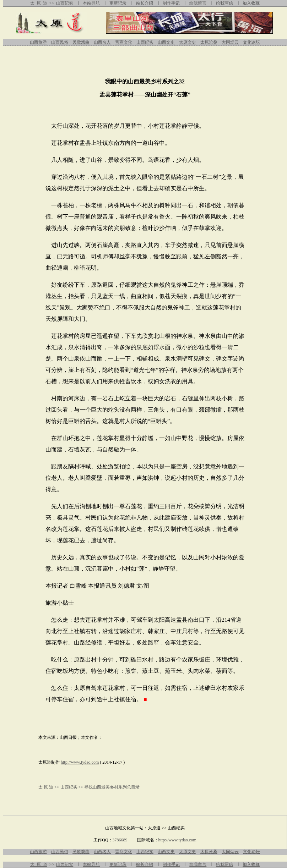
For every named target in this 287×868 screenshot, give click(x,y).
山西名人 (102, 42)
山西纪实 (65, 3)
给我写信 (224, 3)
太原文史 (188, 42)
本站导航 (91, 3)
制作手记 (171, 3)
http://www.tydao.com (80, 762)
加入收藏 (251, 3)
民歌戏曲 (81, 42)
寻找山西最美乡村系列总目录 (112, 787)
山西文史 (166, 42)
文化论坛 (251, 42)
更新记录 (118, 3)
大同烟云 (230, 42)
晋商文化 (124, 42)
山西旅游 (38, 42)
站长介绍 (145, 3)
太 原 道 (39, 3)
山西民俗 (60, 42)
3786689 (120, 840)
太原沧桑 (209, 42)
